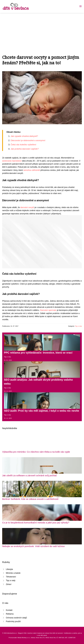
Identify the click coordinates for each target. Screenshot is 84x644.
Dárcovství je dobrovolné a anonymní (28, 140)
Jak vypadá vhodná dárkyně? (24, 136)
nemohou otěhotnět (32, 170)
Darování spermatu (48, 310)
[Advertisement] (42, 29)
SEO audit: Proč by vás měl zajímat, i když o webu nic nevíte (42, 411)
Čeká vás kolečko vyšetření (23, 145)
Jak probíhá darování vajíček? (25, 149)
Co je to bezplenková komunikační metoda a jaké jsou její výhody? (36, 523)
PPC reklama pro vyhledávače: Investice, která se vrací (38, 353)
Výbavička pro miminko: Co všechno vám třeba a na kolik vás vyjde (36, 452)
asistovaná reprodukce (12, 161)
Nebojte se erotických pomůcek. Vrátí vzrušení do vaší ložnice (33, 546)
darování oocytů (27, 207)
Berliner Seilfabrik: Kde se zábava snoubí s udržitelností (30, 499)
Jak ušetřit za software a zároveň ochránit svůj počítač (29, 475)
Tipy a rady (78, 326)
